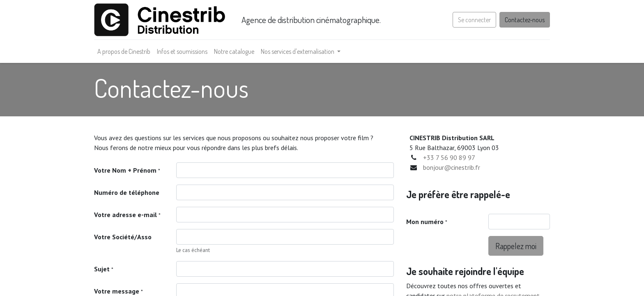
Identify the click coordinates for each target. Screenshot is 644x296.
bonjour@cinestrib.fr (452, 167)
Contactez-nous (525, 20)
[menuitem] (124, 51)
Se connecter (474, 20)
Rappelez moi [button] (516, 246)
